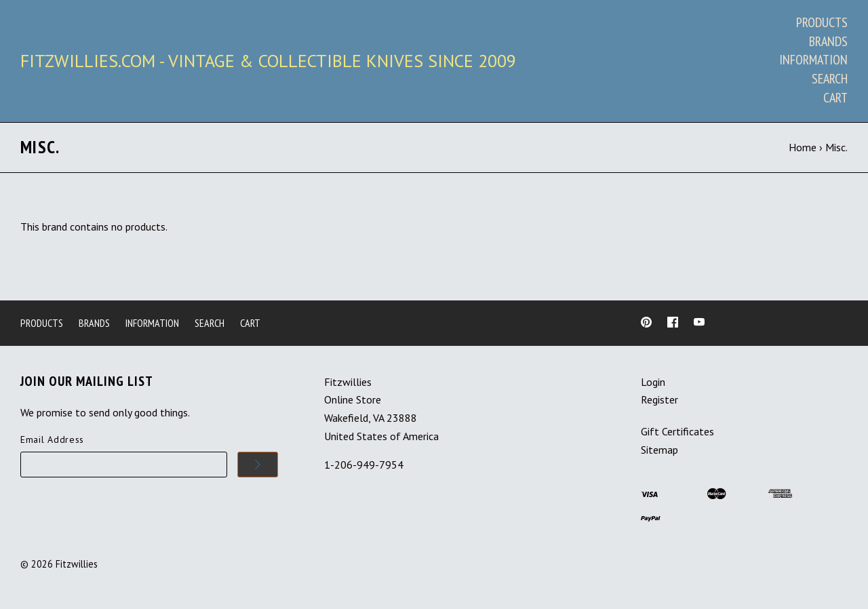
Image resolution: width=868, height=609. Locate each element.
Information (813, 60)
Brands (828, 41)
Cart (835, 98)
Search (830, 79)
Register (659, 399)
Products (822, 22)
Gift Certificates (677, 431)
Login (653, 382)
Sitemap (659, 450)
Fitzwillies (77, 564)
